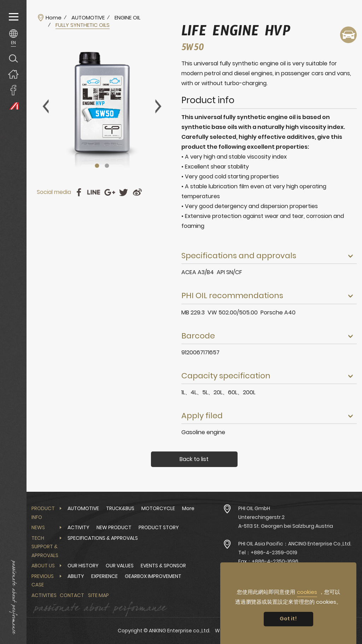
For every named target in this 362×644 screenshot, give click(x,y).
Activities (44, 595)
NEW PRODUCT (114, 527)
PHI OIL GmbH (254, 508)
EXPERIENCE (104, 576)
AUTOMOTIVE (88, 18)
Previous (46, 106)
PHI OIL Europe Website (13, 106)
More (188, 508)
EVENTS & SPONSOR (163, 566)
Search (13, 58)
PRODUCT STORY (159, 527)
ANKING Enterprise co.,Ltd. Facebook (13, 90)
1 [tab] (97, 166)
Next (158, 106)
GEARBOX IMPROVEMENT (153, 576)
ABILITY (76, 576)
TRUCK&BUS (120, 508)
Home (54, 18)
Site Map (98, 595)
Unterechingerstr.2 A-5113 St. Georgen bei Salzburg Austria (286, 522)
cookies (307, 592)
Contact (72, 595)
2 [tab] (107, 166)
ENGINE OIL (127, 18)
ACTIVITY (78, 527)
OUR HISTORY (83, 566)
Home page (13, 74)
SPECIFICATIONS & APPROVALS (103, 538)
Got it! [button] (288, 619)
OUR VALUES (120, 566)
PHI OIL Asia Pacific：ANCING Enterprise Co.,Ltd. (295, 544)
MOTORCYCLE (158, 508)
